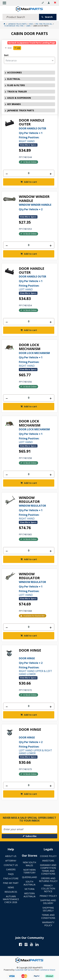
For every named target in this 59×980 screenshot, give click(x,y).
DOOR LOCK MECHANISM (30, 347)
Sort (6, 55)
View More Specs (28, 145)
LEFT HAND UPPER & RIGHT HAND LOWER (37, 745)
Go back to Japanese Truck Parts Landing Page (32, 43)
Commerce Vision (47, 970)
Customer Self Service (25, 970)
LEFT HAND (37, 283)
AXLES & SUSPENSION (19, 98)
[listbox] (29, 60)
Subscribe (31, 836)
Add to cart (30, 182)
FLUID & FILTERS (16, 85)
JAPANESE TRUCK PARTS (21, 110)
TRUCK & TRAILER (17, 92)
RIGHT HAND (37, 135)
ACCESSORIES (14, 72)
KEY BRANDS (14, 104)
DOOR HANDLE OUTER (32, 122)
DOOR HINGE (30, 650)
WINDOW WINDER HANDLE (34, 199)
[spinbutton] (29, 173)
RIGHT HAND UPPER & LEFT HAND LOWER (37, 666)
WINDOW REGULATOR (29, 500)
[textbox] (21, 17)
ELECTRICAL (14, 79)
